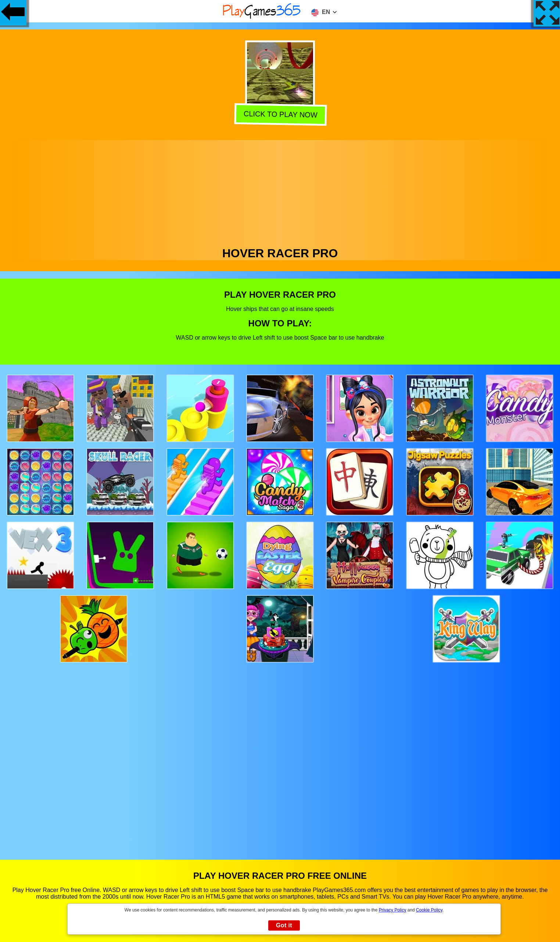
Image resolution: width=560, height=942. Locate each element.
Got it (284, 925)
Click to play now (279, 114)
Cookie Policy (429, 910)
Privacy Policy (393, 910)
